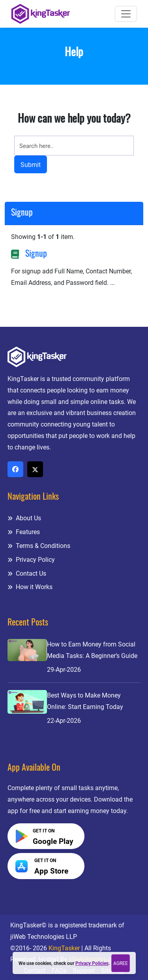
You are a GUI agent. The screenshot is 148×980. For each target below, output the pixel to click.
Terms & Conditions (39, 546)
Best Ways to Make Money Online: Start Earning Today (85, 701)
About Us (24, 518)
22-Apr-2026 (64, 721)
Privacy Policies (92, 963)
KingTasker (64, 948)
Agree (121, 963)
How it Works (30, 587)
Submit (31, 165)
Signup (36, 254)
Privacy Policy (31, 560)
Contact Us (27, 573)
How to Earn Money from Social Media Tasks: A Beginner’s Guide (92, 650)
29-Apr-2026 (64, 670)
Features (24, 532)
